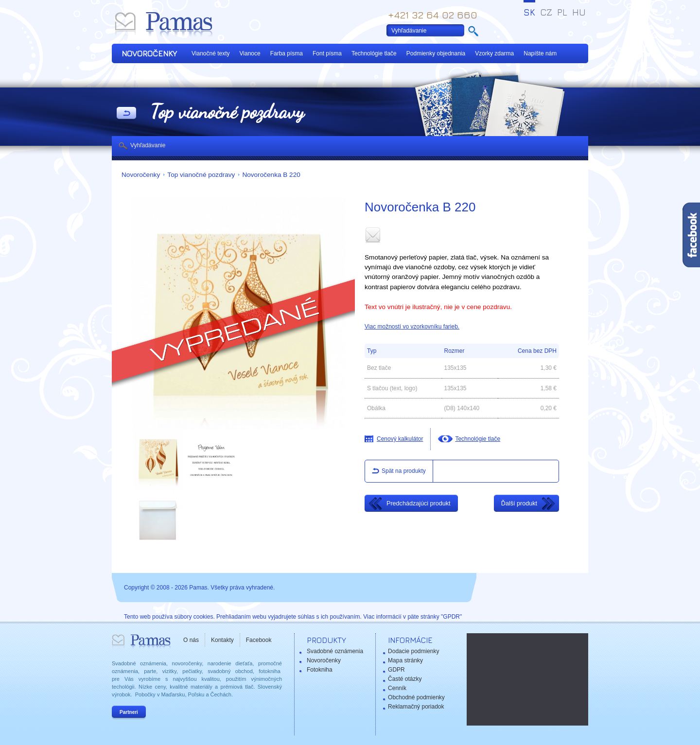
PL (562, 12)
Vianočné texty (211, 53)
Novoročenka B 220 (271, 175)
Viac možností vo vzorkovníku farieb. (412, 327)
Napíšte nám (540, 53)
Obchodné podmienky (416, 697)
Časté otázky (405, 679)
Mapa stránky (405, 660)
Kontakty (222, 640)
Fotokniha (320, 670)
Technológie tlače (374, 53)
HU (579, 12)
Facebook (259, 640)
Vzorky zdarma (494, 53)
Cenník (397, 688)
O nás (191, 640)
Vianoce (250, 53)
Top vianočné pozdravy (201, 175)
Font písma (327, 53)
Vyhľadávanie (148, 145)
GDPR (396, 670)
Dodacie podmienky (413, 651)
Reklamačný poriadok (416, 707)
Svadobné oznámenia (335, 651)
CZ (546, 12)
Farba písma (287, 53)
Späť (126, 114)
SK (529, 12)
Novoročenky (141, 175)
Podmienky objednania (436, 53)
